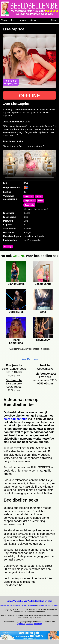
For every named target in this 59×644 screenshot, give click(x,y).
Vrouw (4, 20)
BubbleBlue (16, 312)
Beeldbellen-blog (44, 601)
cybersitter (21, 624)
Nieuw (33, 20)
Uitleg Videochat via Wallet (20, 601)
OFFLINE (30, 96)
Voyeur (23, 20)
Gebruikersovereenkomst (10, 605)
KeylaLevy (43, 340)
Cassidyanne (43, 284)
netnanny (38, 624)
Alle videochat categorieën (36, 209)
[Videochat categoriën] (38, 20)
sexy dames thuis (15, 419)
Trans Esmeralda (16, 341)
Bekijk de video (29, 165)
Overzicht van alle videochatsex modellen (29, 349)
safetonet (30, 624)
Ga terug (8, 247)
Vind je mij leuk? (11, 82)
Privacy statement (29, 605)
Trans (13, 20)
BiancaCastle (16, 284)
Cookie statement (44, 605)
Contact (56, 605)
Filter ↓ (54, 20)
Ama (43, 312)
